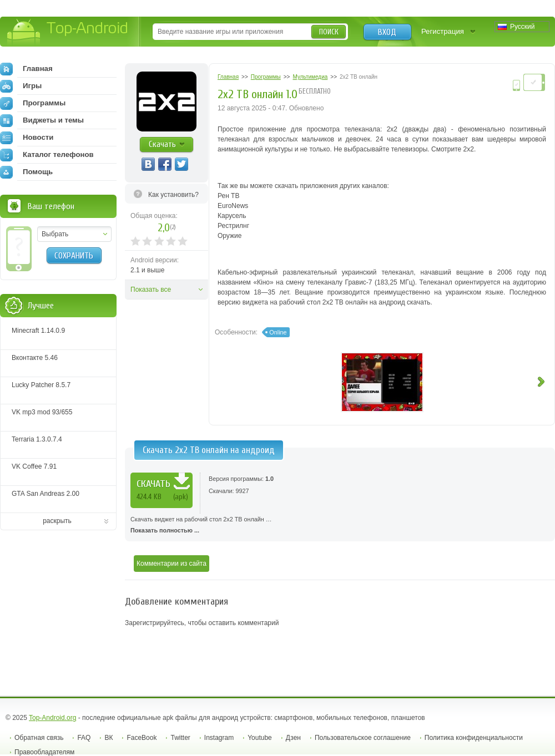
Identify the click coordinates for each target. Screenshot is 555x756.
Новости (27, 138)
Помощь (26, 172)
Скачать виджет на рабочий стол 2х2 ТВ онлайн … (340, 526)
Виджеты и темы (42, 120)
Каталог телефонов (47, 155)
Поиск (329, 32)
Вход (387, 32)
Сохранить (74, 256)
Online (278, 332)
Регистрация (443, 31)
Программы (33, 103)
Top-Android (68, 32)
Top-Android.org (52, 718)
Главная (26, 69)
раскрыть (57, 521)
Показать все (151, 290)
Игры (21, 86)
